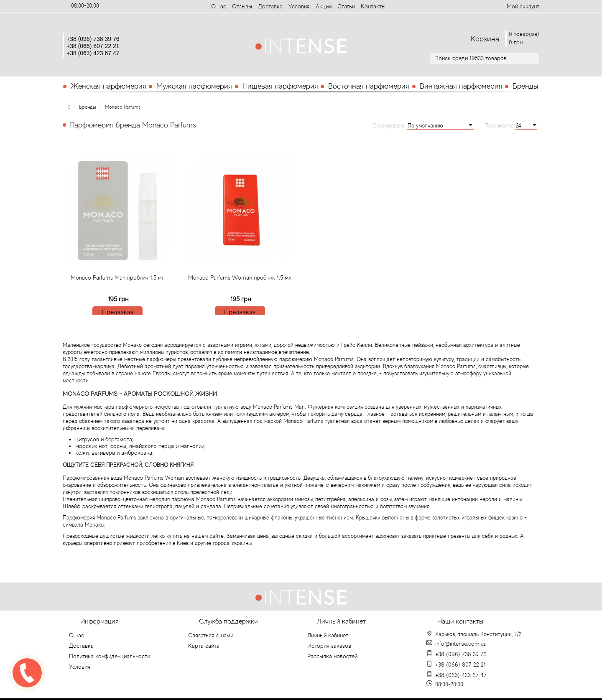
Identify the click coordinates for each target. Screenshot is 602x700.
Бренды (525, 86)
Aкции (324, 6)
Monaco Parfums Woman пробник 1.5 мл (240, 299)
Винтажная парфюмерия (461, 86)
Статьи (346, 6)
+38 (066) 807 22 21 (93, 46)
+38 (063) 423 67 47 (93, 53)
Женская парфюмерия (108, 86)
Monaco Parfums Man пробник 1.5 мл (118, 299)
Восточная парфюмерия (369, 86)
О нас (219, 6)
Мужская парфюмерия (194, 86)
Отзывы (242, 6)
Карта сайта (204, 646)
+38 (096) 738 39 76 (93, 39)
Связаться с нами (211, 635)
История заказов (329, 646)
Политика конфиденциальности (110, 656)
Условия (299, 6)
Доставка (270, 6)
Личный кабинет (328, 635)
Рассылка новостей (332, 656)
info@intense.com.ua (461, 644)
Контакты (373, 6)
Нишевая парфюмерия (280, 86)
